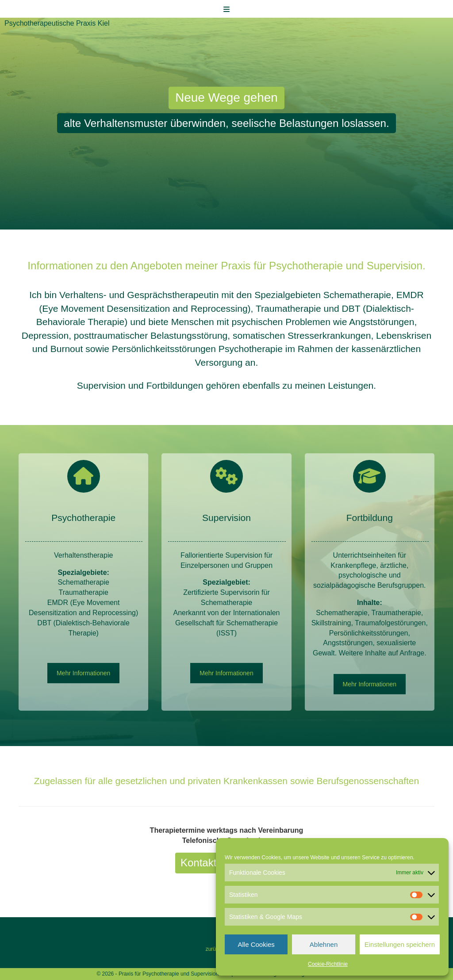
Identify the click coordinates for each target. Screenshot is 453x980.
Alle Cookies (256, 944)
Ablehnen (324, 944)
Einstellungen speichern (400, 944)
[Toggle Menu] (226, 9)
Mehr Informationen (83, 673)
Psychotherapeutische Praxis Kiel (57, 23)
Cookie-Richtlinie (328, 964)
